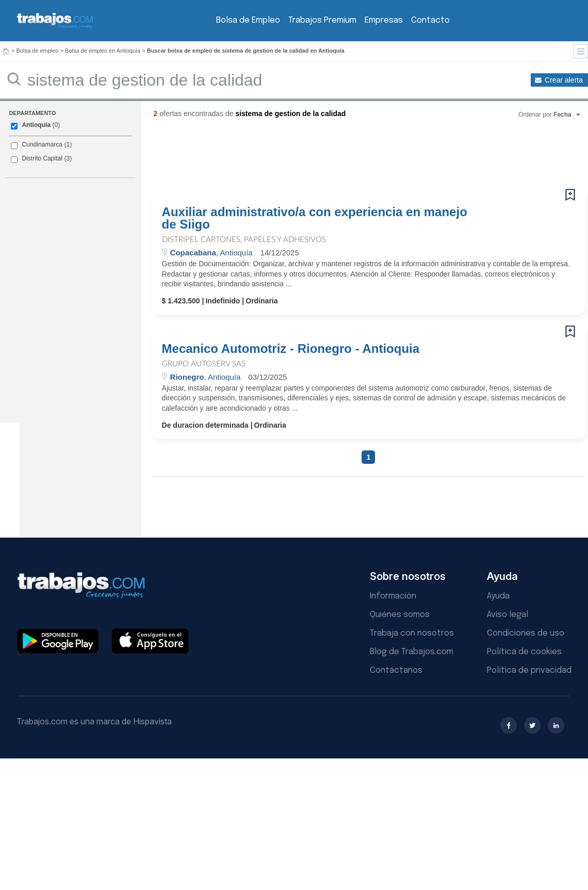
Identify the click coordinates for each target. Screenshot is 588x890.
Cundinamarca (42, 144)
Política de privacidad (529, 670)
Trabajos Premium (322, 20)
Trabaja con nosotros (412, 633)
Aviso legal (508, 615)
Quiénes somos (400, 615)
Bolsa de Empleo (248, 20)
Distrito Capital (42, 158)
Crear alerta (564, 80)
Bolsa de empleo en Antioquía (103, 51)
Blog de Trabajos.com (412, 652)
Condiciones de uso (526, 633)
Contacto (430, 20)
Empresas (384, 20)
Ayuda (498, 596)
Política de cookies (524, 652)
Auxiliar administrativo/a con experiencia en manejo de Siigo (315, 218)
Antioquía (36, 125)
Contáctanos (396, 670)
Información (393, 596)
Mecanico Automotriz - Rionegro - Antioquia (291, 349)
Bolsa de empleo (38, 51)
